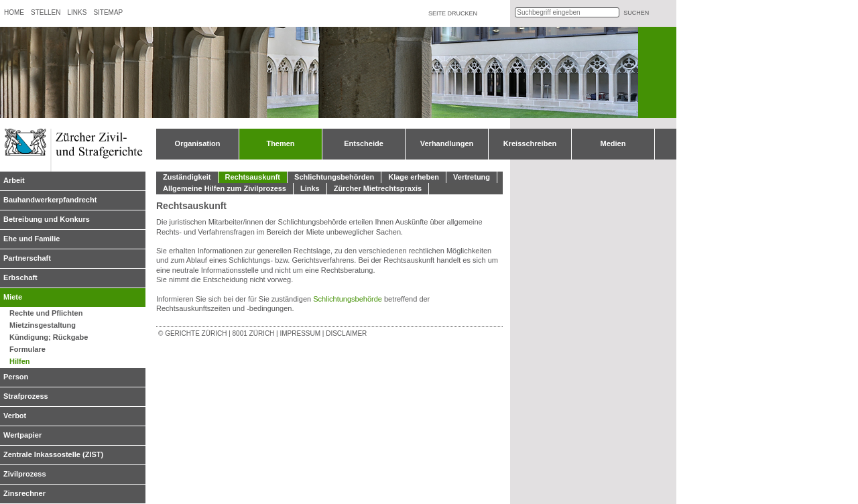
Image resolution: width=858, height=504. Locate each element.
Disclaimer (346, 333)
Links (77, 12)
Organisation (198, 143)
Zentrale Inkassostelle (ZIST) (53, 454)
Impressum (300, 333)
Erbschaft (20, 277)
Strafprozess (26, 396)
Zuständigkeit (187, 177)
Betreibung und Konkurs (47, 219)
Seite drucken (453, 13)
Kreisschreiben (530, 143)
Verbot (15, 416)
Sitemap (108, 12)
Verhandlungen (447, 143)
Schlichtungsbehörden (334, 177)
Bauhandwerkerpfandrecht (50, 200)
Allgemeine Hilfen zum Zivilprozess (225, 188)
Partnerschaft (27, 258)
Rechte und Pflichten (46, 313)
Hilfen (20, 361)
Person (16, 377)
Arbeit (14, 180)
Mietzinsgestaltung (43, 325)
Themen (280, 143)
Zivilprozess (25, 474)
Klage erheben (414, 177)
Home (14, 12)
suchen (636, 13)
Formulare (27, 349)
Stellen (46, 12)
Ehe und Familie (32, 239)
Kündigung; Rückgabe (49, 337)
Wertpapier (22, 435)
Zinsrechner (24, 493)
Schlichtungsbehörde (349, 299)
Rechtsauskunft (253, 177)
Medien (613, 143)
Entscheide (364, 143)
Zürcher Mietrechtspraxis (378, 188)
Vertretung (472, 177)
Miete (13, 297)
